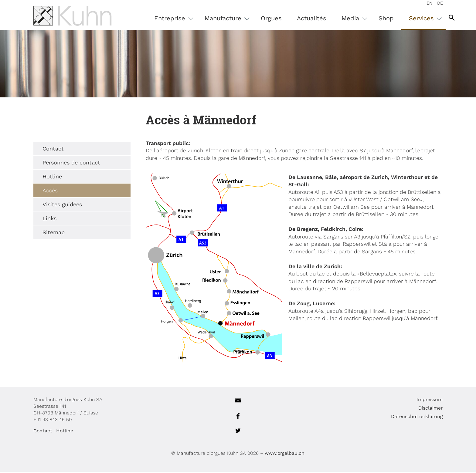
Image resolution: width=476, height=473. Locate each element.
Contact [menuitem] (45, 150)
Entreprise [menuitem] (179, 18)
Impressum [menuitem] (437, 401)
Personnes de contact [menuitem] (63, 164)
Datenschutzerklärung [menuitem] (425, 418)
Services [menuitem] (430, 18)
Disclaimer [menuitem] (438, 409)
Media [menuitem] (359, 18)
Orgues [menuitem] (279, 18)
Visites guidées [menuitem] (54, 206)
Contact (35, 432)
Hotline (57, 432)
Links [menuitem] (42, 220)
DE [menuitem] (440, 3)
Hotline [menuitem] (44, 178)
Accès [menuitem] (42, 192)
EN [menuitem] (430, 3)
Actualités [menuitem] (320, 18)
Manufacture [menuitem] (232, 18)
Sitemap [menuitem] (46, 233)
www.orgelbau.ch (285, 454)
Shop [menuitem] (394, 18)
